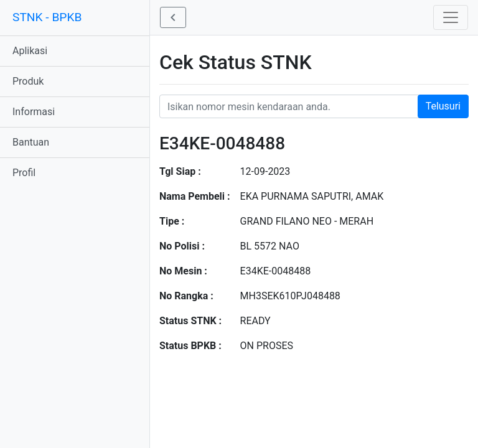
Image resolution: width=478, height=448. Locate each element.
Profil (24, 173)
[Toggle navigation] (451, 17)
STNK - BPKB (47, 17)
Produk (28, 81)
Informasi (34, 112)
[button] (173, 17)
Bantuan (31, 142)
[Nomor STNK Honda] (314, 106)
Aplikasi (30, 51)
